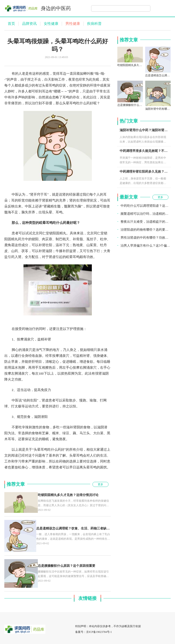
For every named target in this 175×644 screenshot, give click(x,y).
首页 (11, 24)
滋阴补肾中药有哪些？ (159, 109)
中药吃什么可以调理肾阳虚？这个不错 (146, 206)
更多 (100, 484)
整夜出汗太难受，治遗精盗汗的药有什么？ (146, 222)
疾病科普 (94, 24)
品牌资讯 (29, 24)
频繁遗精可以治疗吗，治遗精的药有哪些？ (146, 214)
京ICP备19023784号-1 (99, 632)
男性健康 (73, 24)
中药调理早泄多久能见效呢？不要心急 (147, 151)
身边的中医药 (56, 8)
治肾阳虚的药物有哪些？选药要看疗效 (146, 230)
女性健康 (51, 24)
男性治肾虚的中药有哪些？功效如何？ (146, 238)
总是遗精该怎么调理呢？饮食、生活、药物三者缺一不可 (76, 528)
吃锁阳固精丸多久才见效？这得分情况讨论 (68, 495)
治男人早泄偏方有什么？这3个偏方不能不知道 (146, 246)
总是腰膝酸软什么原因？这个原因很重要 (67, 566)
